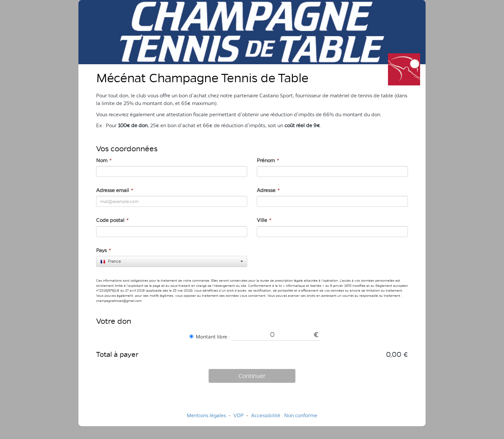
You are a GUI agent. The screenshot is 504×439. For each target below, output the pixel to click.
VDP (239, 415)
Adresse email (114, 190)
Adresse (268, 190)
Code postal (112, 220)
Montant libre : (210, 337)
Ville (264, 220)
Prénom (268, 160)
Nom (104, 160)
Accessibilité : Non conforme (284, 415)
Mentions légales (206, 415)
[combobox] (172, 261)
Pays (103, 250)
